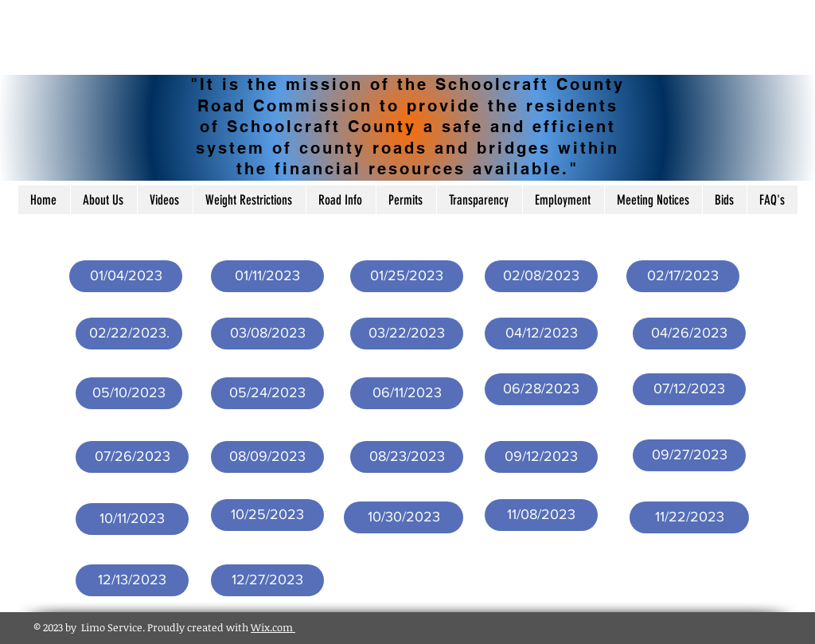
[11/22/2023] (689, 517)
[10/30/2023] (404, 517)
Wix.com (273, 627)
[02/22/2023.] (129, 334)
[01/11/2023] (267, 276)
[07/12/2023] (689, 389)
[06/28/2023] (541, 389)
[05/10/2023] (129, 393)
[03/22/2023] (407, 334)
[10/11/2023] (132, 519)
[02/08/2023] (541, 276)
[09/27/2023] (689, 455)
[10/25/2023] (267, 515)
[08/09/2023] (267, 457)
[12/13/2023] (132, 580)
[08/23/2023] (407, 457)
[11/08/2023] (541, 515)
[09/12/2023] (541, 457)
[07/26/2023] (132, 457)
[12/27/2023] (267, 580)
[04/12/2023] (541, 334)
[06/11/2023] (407, 393)
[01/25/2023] (407, 276)
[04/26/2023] (689, 334)
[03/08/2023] (267, 334)
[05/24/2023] (267, 393)
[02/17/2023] (683, 276)
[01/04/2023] (126, 276)
